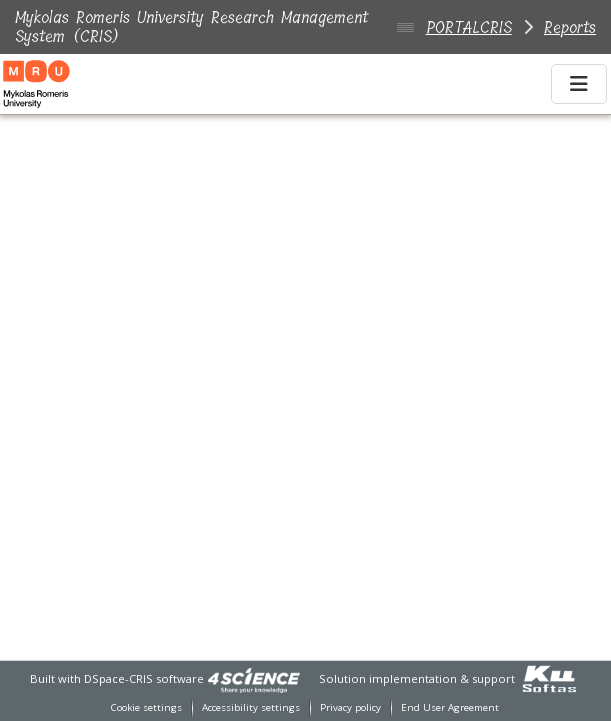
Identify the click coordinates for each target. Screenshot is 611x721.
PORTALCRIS (469, 27)
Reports (570, 27)
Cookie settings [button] (146, 707)
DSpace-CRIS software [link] (144, 678)
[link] (254, 678)
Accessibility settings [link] (251, 707)
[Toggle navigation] (579, 84)
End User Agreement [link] (450, 707)
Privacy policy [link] (350, 707)
